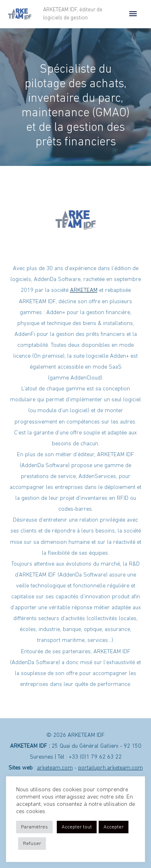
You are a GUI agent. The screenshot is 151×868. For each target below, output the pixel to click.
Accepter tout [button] (77, 827)
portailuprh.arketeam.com (111, 768)
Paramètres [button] (34, 827)
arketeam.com (55, 768)
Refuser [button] (32, 844)
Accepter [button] (114, 827)
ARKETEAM (84, 290)
